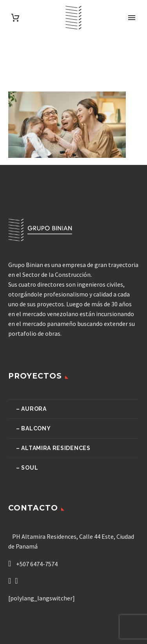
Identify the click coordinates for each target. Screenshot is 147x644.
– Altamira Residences (53, 448)
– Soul (27, 468)
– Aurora (31, 409)
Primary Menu (132, 18)
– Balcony (33, 428)
